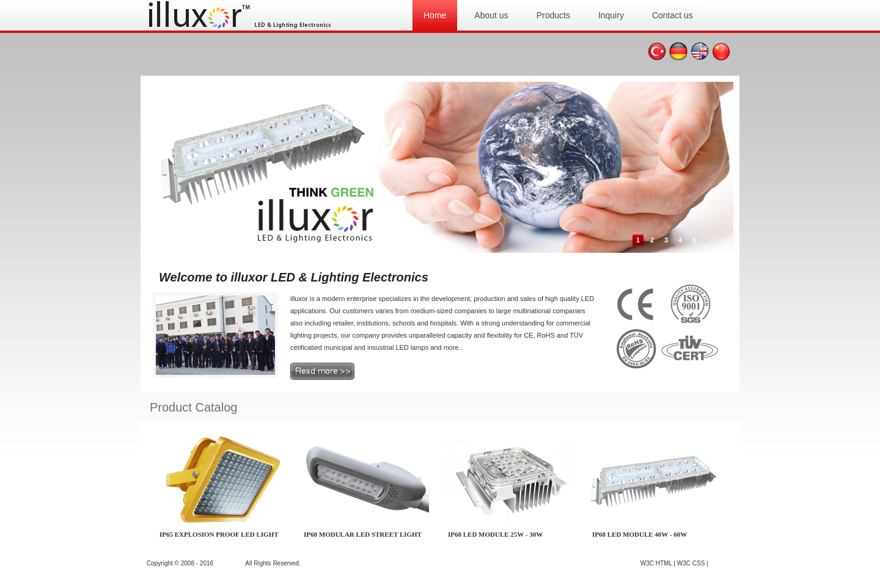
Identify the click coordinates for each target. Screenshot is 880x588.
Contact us (673, 15)
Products (553, 15)
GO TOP (721, 563)
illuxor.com (229, 563)
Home (435, 15)
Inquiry (611, 15)
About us (491, 15)
